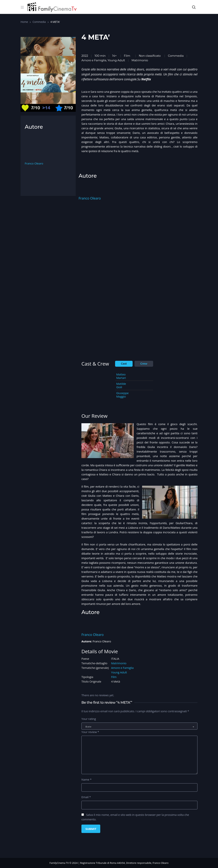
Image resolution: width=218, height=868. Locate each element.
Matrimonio (119, 663)
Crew (144, 364)
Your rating (89, 719)
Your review (90, 732)
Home (24, 22)
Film (127, 56)
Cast (124, 364)
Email (86, 797)
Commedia (39, 22)
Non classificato (150, 56)
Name (86, 779)
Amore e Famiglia (122, 668)
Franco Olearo (90, 198)
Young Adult (119, 672)
